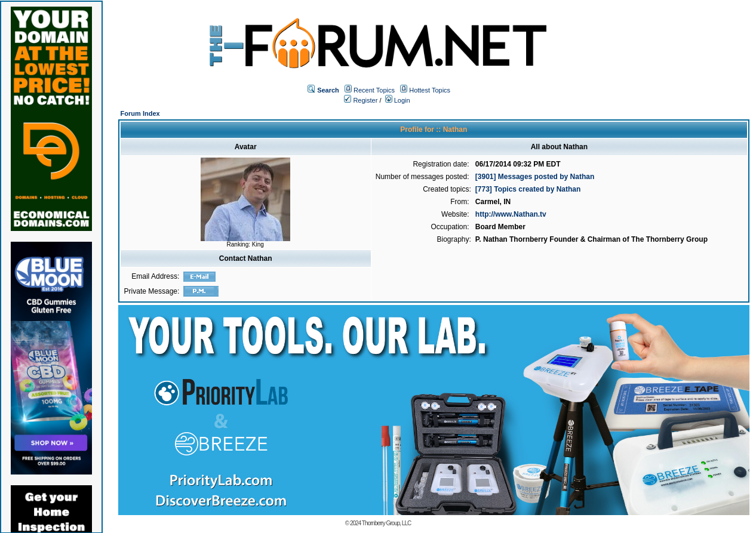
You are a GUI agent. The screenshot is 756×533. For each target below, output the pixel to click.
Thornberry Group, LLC (386, 523)
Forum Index (140, 113)
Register (361, 100)
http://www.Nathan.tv (511, 214)
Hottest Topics (430, 90)
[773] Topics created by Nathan (528, 189)
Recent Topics (374, 90)
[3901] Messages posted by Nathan (535, 177)
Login (398, 100)
